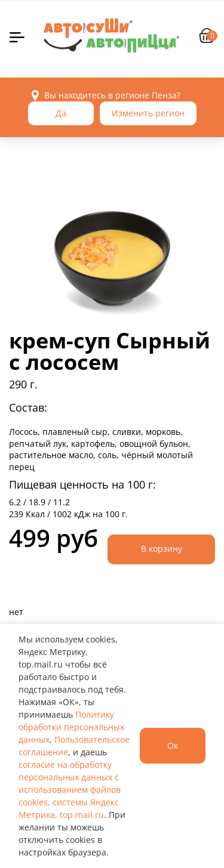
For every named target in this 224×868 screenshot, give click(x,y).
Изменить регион (148, 113)
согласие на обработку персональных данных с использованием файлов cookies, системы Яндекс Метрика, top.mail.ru (70, 790)
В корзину (162, 549)
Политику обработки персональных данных (71, 727)
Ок (173, 745)
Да (61, 113)
